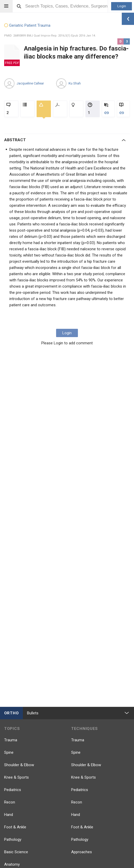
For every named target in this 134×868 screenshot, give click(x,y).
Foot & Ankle (15, 827)
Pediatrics (13, 790)
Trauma (11, 740)
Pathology (13, 839)
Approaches (82, 852)
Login (122, 6)
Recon (10, 802)
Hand (9, 815)
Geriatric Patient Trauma (27, 26)
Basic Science (16, 852)
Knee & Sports (16, 777)
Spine (9, 752)
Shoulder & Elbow (19, 765)
